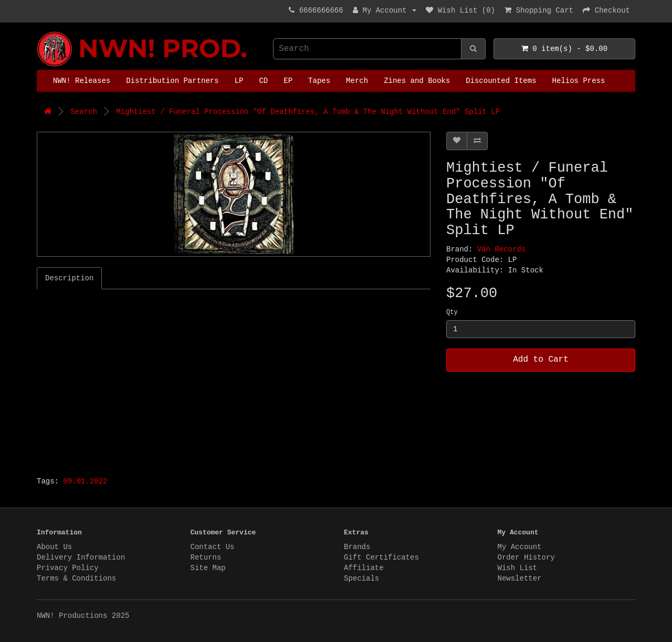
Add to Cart (541, 360)
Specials (361, 578)
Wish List (518, 568)
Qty (452, 312)
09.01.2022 (85, 481)
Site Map (208, 568)
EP (288, 81)
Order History (526, 557)
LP (239, 81)
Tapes (319, 81)
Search (83, 112)
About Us (54, 547)
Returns (206, 557)
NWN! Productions (39, 32)
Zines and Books (417, 81)
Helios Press (579, 81)
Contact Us (213, 547)
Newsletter (520, 578)
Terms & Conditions (76, 578)
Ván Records (501, 249)
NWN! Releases (82, 81)
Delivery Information (81, 557)
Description (69, 278)
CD (263, 81)
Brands (357, 547)
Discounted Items (501, 81)
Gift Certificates (381, 557)
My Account (520, 547)
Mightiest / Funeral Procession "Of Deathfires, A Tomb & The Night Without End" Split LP (308, 112)
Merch (357, 81)
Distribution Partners (172, 81)
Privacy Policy (68, 568)
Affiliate (364, 568)
